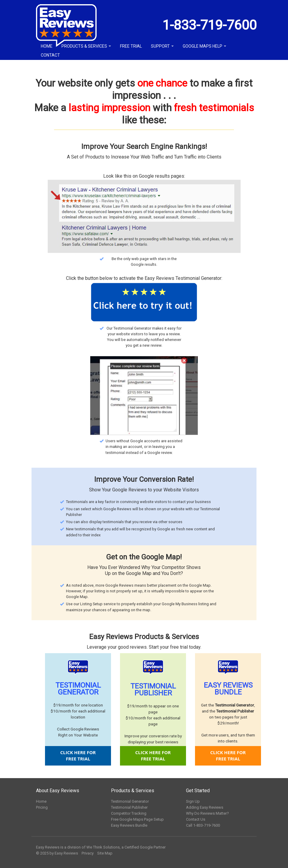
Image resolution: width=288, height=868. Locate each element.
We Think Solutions (103, 847)
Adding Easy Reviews (205, 807)
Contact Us (196, 819)
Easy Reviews (66, 853)
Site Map (105, 853)
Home (47, 46)
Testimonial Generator (130, 801)
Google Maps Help (204, 46)
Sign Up (193, 801)
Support (162, 46)
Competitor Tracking (129, 813)
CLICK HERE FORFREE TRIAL (78, 755)
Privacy (88, 853)
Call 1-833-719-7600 (203, 825)
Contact (50, 55)
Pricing (42, 807)
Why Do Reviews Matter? (207, 813)
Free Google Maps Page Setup (137, 819)
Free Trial (131, 46)
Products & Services (86, 46)
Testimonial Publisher (129, 807)
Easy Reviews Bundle (129, 825)
